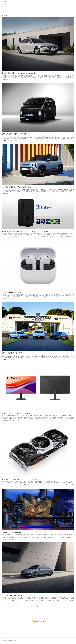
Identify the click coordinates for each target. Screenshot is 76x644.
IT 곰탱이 (4, 2)
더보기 (38, 607)
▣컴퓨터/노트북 (4, 238)
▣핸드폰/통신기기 (5, 299)
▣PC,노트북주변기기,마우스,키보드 (8, 421)
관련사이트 (4, 636)
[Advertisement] (38, 621)
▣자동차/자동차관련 (5, 80)
